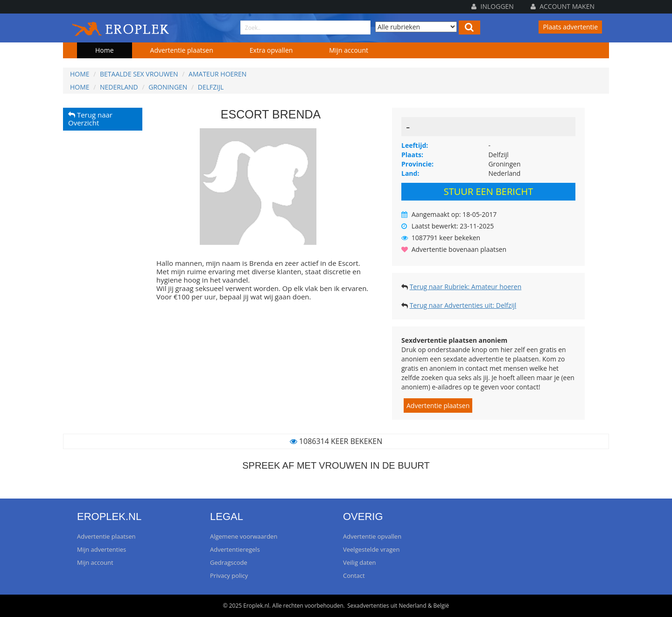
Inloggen (493, 6)
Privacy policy (229, 575)
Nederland (119, 87)
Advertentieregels (235, 549)
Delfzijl (211, 87)
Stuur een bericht (488, 191)
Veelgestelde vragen (371, 549)
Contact (354, 575)
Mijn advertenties (101, 549)
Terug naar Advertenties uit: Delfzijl (463, 305)
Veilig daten (359, 562)
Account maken (563, 6)
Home (105, 50)
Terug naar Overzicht (90, 119)
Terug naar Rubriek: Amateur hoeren (466, 287)
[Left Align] (469, 28)
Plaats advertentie (570, 27)
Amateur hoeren (217, 74)
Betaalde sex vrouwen (139, 74)
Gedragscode (229, 562)
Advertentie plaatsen (182, 50)
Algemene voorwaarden (244, 536)
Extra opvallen (271, 50)
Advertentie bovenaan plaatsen (459, 249)
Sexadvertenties (368, 606)
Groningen (168, 87)
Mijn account (349, 50)
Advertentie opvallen (372, 536)
